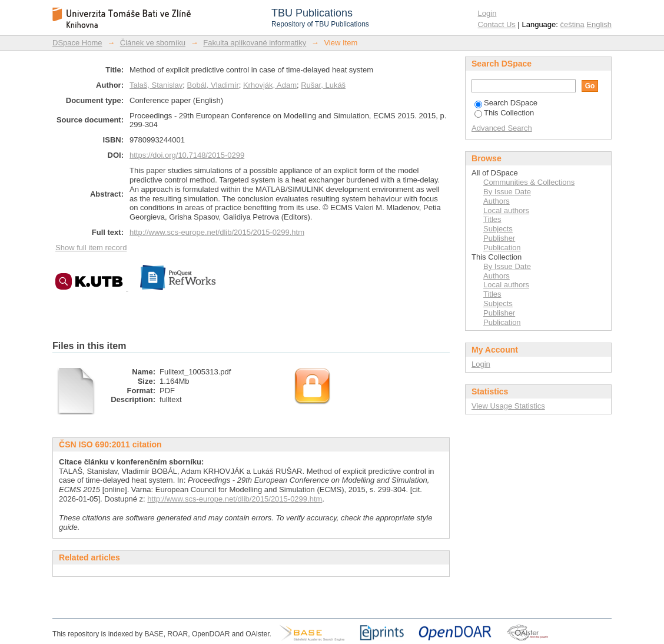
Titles (492, 219)
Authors (497, 201)
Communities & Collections (529, 182)
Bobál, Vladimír (213, 85)
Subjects (498, 229)
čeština (572, 24)
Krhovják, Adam (270, 85)
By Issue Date (507, 192)
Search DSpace (506, 103)
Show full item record (91, 248)
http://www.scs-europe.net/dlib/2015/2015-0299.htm (217, 232)
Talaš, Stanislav (156, 85)
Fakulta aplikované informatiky (255, 43)
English (599, 24)
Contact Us (497, 24)
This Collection (504, 113)
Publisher (499, 238)
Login (487, 13)
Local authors (506, 210)
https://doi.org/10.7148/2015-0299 (187, 155)
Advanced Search (502, 128)
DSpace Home (77, 43)
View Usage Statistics (508, 406)
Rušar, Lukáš (323, 85)
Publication (502, 248)
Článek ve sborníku (153, 43)
